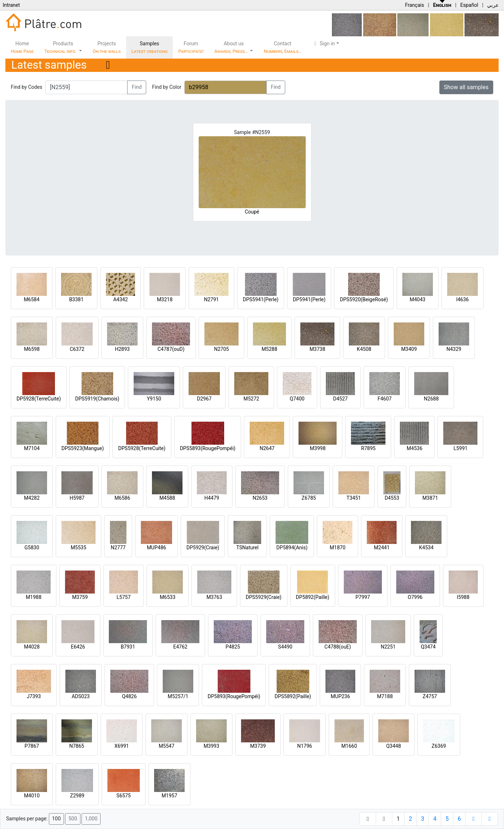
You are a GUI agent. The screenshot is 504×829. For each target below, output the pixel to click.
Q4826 (129, 696)
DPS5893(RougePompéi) (208, 448)
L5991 (460, 448)
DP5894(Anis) (292, 548)
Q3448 (394, 746)
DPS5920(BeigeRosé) (364, 299)
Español (469, 5)
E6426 (78, 647)
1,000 (91, 819)
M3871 (430, 498)
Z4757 (430, 696)
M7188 (385, 696)
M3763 (214, 597)
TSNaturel (248, 548)
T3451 (354, 498)
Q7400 (297, 399)
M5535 (79, 548)
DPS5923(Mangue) (83, 448)
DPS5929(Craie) (264, 597)
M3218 (165, 299)
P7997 (363, 597)
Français (414, 5)
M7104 (32, 448)
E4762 (180, 647)
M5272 (251, 399)
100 (56, 819)
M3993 (212, 746)
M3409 (409, 349)
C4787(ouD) (171, 349)
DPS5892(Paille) (293, 696)
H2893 (122, 349)
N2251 (388, 647)
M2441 (382, 548)
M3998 (318, 448)
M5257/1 (178, 696)
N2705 (221, 349)
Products (61, 47)
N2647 (267, 448)
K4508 (364, 349)
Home (22, 47)
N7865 (77, 746)
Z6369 (439, 746)
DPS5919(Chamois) (97, 399)
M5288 (269, 349)
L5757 (123, 597)
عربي (493, 5)
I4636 (463, 299)
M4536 (415, 448)
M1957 (170, 796)
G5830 (32, 548)
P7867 (32, 746)
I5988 (463, 597)
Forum (191, 47)
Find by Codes (27, 87)
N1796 (304, 746)
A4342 (121, 299)
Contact (283, 47)
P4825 (233, 647)
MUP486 (157, 548)
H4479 (212, 498)
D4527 (340, 399)
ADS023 (80, 696)
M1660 (349, 746)
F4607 (385, 399)
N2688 (431, 399)
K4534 (426, 548)
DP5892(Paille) (313, 597)
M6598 (32, 349)
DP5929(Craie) (203, 548)
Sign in (323, 43)
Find (137, 87)
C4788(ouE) (338, 647)
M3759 (80, 597)
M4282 (32, 498)
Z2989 (77, 796)
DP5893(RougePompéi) (234, 696)
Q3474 (428, 647)
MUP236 (341, 696)
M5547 (167, 746)
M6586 (122, 498)
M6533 (168, 597)
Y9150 (154, 399)
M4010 (32, 796)
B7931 (128, 647)
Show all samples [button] (466, 87)
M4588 (167, 498)
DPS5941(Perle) (261, 299)
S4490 (285, 647)
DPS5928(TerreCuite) (142, 448)
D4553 (392, 498)
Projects (107, 47)
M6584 (32, 299)
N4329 (454, 349)
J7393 (34, 696)
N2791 (211, 299)
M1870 (338, 548)
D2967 (204, 399)
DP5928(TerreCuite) (39, 399)
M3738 (318, 349)
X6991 (121, 746)
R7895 (368, 448)
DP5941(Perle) (309, 299)
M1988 (34, 597)
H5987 (77, 498)
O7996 (415, 597)
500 (73, 819)
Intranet (11, 5)
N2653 (260, 498)
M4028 (32, 647)
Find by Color (167, 87)
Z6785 (309, 498)
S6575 (124, 796)
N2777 (118, 548)
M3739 (258, 746)
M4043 (417, 299)
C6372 (77, 349)
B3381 (76, 299)
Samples (149, 47)
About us (232, 47)
